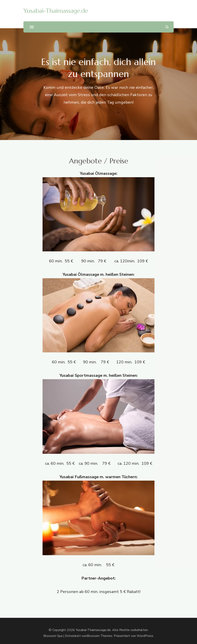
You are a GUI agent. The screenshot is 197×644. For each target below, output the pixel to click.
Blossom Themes (100, 636)
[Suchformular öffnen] (167, 27)
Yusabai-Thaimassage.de (56, 11)
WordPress (145, 636)
